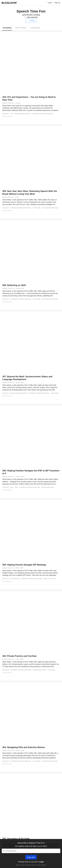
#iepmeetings (15, 579)
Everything (7, 28)
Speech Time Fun (8, 103)
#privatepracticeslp (39, 670)
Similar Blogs (35, 28)
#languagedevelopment (19, 393)
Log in (50, 3)
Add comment (7, 116)
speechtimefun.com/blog (31, 15)
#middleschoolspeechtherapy (42, 114)
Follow (31, 21)
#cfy (12, 114)
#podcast (6, 114)
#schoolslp (36, 208)
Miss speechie (32, 17)
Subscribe (31, 857)
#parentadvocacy (48, 487)
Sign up (57, 3)
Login (41, 862)
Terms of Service (41, 865)
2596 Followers (21, 28)
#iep (12, 487)
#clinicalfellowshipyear (23, 114)
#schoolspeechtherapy (50, 208)
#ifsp (16, 487)
